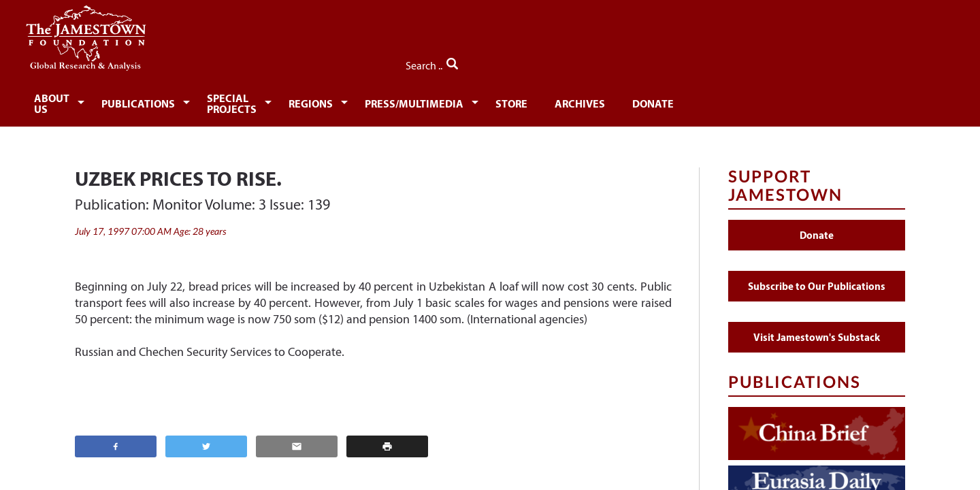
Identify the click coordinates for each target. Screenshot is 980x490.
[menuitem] (119, 99)
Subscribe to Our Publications (817, 278)
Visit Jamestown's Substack (817, 329)
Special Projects (343, 100)
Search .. (876, 62)
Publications (218, 100)
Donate (820, 100)
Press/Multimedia (563, 100)
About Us (117, 100)
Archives (741, 100)
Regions (452, 100)
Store (668, 100)
